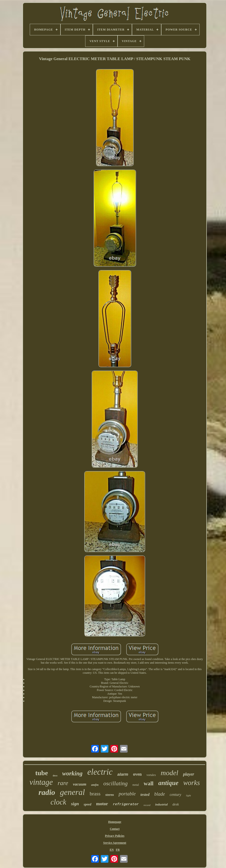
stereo (110, 795)
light (188, 795)
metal (136, 785)
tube (42, 773)
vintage (41, 782)
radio (47, 792)
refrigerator (126, 804)
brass (95, 794)
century (175, 795)
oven (137, 774)
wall (149, 783)
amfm (95, 785)
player (189, 774)
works (192, 783)
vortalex (151, 775)
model (169, 773)
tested (145, 795)
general (72, 792)
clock (58, 802)
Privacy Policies (115, 836)
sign (75, 804)
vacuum (80, 784)
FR (118, 850)
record (147, 805)
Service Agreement (115, 843)
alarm (123, 774)
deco (55, 776)
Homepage (115, 822)
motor (102, 804)
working (72, 773)
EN (112, 850)
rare (63, 783)
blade (160, 794)
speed (88, 804)
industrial (161, 804)
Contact (115, 829)
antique (168, 783)
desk (176, 804)
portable (127, 794)
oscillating (116, 783)
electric (100, 772)
